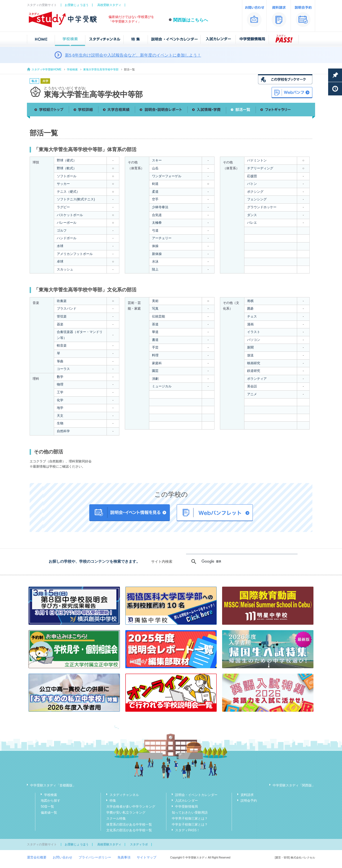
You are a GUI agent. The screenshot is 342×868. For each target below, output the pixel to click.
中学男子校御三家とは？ (190, 819)
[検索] (241, 562)
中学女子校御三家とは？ (190, 825)
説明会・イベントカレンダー (196, 795)
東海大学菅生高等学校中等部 (101, 69)
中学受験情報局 (186, 807)
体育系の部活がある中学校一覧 (129, 825)
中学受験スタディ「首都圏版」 (53, 785)
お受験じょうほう (77, 5)
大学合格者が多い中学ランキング (131, 807)
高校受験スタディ (109, 5)
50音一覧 (47, 807)
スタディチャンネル (124, 795)
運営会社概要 (37, 857)
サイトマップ (147, 857)
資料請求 (247, 795)
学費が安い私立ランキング (126, 813)
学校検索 (72, 69)
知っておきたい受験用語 (190, 813)
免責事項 (124, 857)
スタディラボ (139, 844)
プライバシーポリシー (95, 857)
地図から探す (51, 801)
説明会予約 (249, 801)
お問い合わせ (63, 857)
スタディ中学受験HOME (46, 69)
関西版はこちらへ (191, 20)
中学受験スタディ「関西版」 (294, 785)
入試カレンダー (186, 801)
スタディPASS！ (187, 830)
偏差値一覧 (49, 813)
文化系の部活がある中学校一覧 (129, 830)
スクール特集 (116, 819)
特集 (113, 801)
